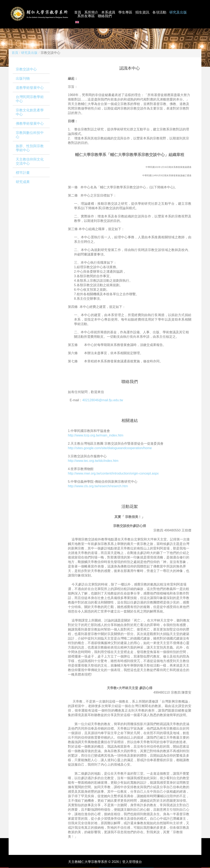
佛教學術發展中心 (30, 124)
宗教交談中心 (26, 69)
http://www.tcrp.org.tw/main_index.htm (96, 435)
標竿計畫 (23, 173)
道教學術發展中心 (30, 88)
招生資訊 (142, 12)
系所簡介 (91, 12)
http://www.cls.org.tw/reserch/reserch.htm (98, 486)
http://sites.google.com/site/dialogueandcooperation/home (110, 448)
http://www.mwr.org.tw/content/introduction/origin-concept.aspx (113, 473)
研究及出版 (178, 12)
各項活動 (159, 12)
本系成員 (108, 12)
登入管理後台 (132, 862)
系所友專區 (86, 16)
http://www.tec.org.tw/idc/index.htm (93, 461)
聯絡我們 (105, 16)
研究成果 (23, 182)
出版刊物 (23, 79)
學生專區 (125, 12)
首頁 (78, 12)
